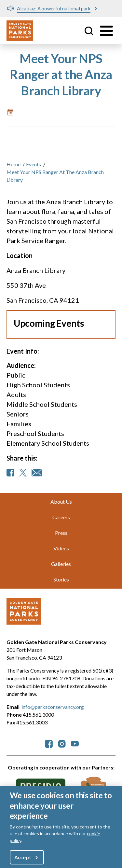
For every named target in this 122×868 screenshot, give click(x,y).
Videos (61, 548)
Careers (61, 517)
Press (61, 533)
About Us (61, 502)
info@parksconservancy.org (53, 707)
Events (34, 164)
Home (14, 164)
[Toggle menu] (106, 31)
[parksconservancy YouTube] (75, 743)
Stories (61, 579)
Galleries (61, 564)
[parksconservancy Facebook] (49, 743)
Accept (23, 858)
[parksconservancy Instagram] (62, 743)
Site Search (89, 31)
